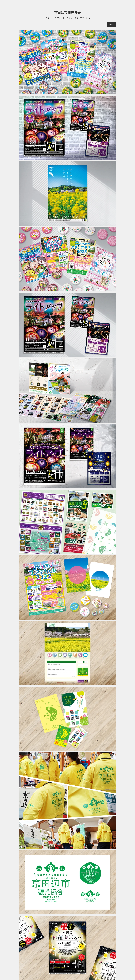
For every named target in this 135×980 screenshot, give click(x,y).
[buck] (111, 24)
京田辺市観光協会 (67, 13)
